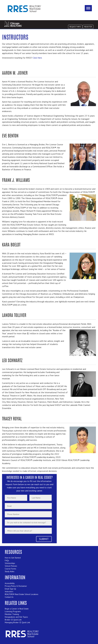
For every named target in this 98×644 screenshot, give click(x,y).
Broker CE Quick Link (13, 620)
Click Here (37, 58)
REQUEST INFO (75, 27)
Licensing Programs (13, 611)
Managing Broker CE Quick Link (17, 622)
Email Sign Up (10, 589)
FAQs (7, 560)
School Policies (11, 566)
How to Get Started (13, 558)
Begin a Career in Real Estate (17, 609)
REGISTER (88, 27)
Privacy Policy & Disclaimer (16, 586)
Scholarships (10, 563)
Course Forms (10, 569)
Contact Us (9, 597)
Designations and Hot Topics (16, 617)
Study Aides (10, 571)
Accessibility (10, 583)
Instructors (9, 592)
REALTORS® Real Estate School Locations (22, 594)
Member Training (12, 614)
